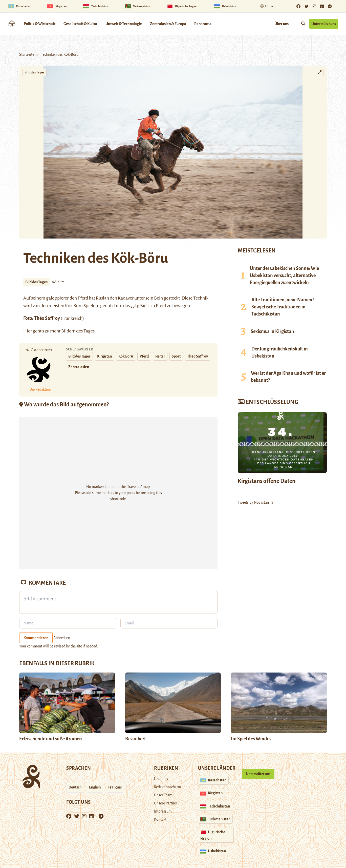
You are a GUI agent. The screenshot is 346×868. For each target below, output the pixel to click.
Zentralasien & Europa (168, 24)
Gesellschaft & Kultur (80, 24)
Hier (28, 331)
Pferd (144, 356)
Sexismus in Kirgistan (272, 331)
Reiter (160, 356)
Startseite (27, 54)
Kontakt (160, 819)
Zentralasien (79, 367)
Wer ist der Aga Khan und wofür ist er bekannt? (288, 377)
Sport (176, 356)
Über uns (282, 24)
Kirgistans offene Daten (267, 481)
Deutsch (75, 787)
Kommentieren (36, 638)
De (264, 6)
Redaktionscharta (167, 787)
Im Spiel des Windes (251, 739)
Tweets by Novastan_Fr (256, 502)
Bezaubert (136, 739)
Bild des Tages (34, 72)
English (95, 787)
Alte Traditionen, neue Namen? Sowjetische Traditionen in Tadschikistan (283, 307)
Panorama (203, 24)
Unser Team (163, 795)
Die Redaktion (40, 389)
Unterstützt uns (324, 24)
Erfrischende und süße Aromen (51, 739)
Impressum (163, 811)
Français (115, 787)
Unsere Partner (166, 803)
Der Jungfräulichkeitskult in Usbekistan (280, 352)
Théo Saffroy (198, 356)
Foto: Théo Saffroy (42, 318)
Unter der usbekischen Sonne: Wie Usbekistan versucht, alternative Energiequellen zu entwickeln (284, 275)
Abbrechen (62, 638)
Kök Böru (74, 306)
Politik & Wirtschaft (40, 24)
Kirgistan (104, 356)
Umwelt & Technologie (124, 24)
